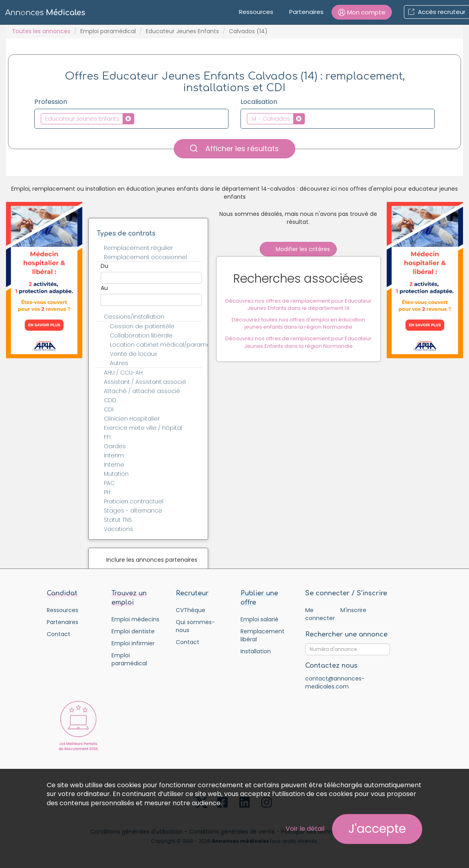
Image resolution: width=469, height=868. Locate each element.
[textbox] (138, 118)
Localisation (259, 102)
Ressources (256, 12)
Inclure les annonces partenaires (152, 560)
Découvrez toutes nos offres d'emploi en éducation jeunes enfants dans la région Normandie (298, 324)
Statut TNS (118, 520)
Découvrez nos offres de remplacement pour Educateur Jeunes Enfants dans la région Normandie (298, 343)
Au (104, 288)
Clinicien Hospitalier (132, 419)
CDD (110, 400)
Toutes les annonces (41, 31)
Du (104, 266)
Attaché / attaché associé (142, 391)
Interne (114, 465)
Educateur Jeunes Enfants (182, 31)
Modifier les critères (298, 249)
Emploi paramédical (108, 31)
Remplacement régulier (138, 248)
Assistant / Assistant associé (145, 382)
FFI (107, 437)
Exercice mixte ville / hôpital (143, 428)
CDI (109, 409)
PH (107, 492)
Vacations (118, 529)
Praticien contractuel (134, 501)
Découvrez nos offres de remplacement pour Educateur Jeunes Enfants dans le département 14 (298, 305)
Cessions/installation (134, 317)
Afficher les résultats (234, 149)
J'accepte (377, 829)
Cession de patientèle (142, 326)
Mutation (116, 474)
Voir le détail (305, 829)
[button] (362, 12)
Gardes (115, 446)
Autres (119, 363)
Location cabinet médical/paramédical (160, 345)
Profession (51, 102)
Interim (114, 455)
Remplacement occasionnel (145, 257)
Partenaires (306, 12)
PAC (109, 483)
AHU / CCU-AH (123, 373)
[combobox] (131, 119)
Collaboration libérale (141, 335)
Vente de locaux (133, 354)
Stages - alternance (133, 511)
